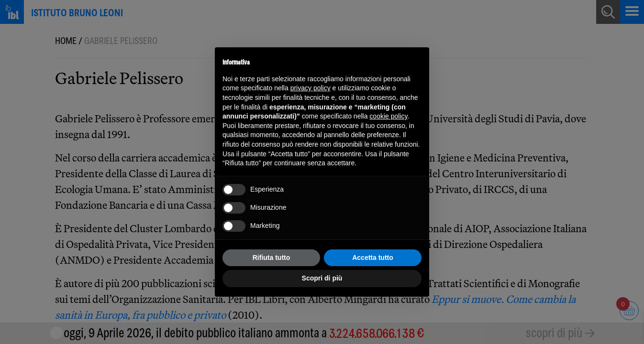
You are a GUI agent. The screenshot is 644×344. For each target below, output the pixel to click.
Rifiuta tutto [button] (272, 258)
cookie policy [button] (388, 116)
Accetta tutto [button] (373, 258)
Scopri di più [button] (322, 278)
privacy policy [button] (311, 88)
